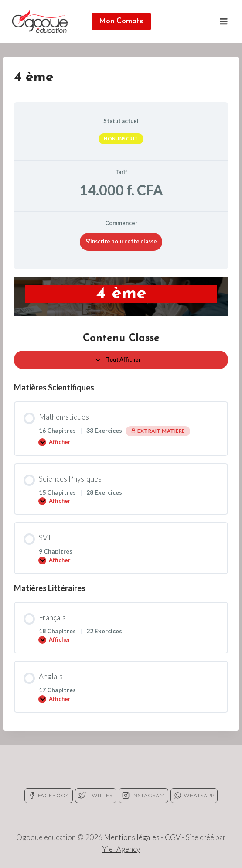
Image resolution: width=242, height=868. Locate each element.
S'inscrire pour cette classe (121, 241)
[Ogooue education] (40, 21)
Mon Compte (121, 21)
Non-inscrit (121, 138)
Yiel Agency (121, 849)
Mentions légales (132, 837)
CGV (173, 837)
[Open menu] (223, 21)
